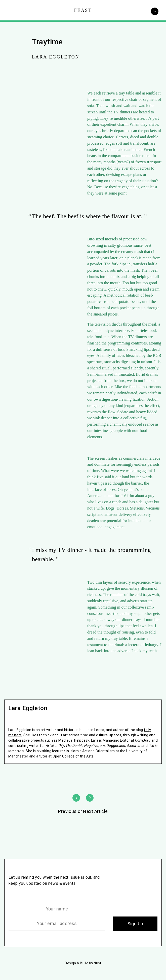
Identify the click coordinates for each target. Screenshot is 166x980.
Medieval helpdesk (74, 740)
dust (97, 963)
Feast (83, 10)
